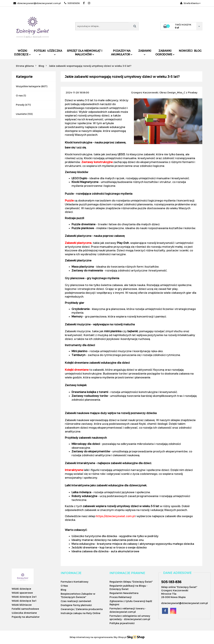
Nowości (186, 51)
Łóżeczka (55, 52)
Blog (198, 51)
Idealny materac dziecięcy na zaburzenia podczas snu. (108, 540)
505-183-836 (171, 582)
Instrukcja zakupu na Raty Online (81, 613)
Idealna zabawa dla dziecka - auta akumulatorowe (105, 551)
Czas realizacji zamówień (76, 601)
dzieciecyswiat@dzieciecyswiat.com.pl (37, 3)
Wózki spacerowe (22, 593)
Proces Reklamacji (121, 597)
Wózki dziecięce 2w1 (24, 597)
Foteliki (40, 52)
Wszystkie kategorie (28, 86)
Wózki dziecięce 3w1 (24, 601)
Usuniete (21, 114)
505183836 (72, 3)
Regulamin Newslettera (124, 593)
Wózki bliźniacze (22, 605)
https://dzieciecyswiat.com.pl (115, 516)
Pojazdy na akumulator (122, 52)
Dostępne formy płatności (76, 605)
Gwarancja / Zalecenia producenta (82, 609)
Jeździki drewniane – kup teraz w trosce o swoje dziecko (109, 547)
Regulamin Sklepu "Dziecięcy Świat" (131, 582)
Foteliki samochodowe (25, 609)
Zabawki (145, 52)
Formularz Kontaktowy (74, 582)
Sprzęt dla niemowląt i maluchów (85, 52)
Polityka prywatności (122, 623)
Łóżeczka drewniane (24, 613)
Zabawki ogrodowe (165, 52)
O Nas (64, 586)
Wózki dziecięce (22, 52)
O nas (19, 95)
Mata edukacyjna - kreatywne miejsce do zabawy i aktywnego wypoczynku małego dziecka (133, 544)
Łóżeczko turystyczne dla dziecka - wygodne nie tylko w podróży (115, 536)
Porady (20, 105)
